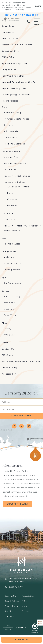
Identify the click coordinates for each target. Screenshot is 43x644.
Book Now (21, 640)
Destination (10, 170)
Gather (5, 291)
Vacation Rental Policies (17, 176)
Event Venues (11, 315)
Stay (4, 238)
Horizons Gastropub (15, 144)
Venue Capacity (12, 296)
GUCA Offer (8, 57)
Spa (4, 278)
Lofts (10, 193)
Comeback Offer (11, 51)
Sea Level (9, 125)
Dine (4, 107)
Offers (5, 343)
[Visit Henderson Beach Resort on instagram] (29, 426)
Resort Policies (10, 101)
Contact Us (10, 220)
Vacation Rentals (11, 152)
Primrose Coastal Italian (17, 119)
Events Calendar (12, 263)
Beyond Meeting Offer (14, 88)
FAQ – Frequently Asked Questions (21, 361)
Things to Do (9, 252)
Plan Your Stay (10, 38)
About (5, 323)
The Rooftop (10, 138)
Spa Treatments (12, 283)
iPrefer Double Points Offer (17, 45)
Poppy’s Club (9, 70)
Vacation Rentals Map (15, 163)
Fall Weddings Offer (13, 76)
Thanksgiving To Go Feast (16, 95)
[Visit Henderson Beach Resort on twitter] (22, 426)
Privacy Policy (10, 368)
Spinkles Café (11, 131)
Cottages (12, 199)
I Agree (38, 6)
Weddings (9, 303)
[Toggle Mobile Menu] (37, 21)
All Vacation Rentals (18, 187)
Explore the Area (17, 504)
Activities (9, 257)
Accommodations (15, 182)
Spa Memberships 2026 (15, 63)
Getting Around (12, 270)
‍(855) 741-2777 (16, 587)
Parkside (12, 205)
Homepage (8, 32)
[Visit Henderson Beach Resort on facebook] (14, 426)
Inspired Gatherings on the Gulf (19, 82)
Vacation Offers (12, 157)
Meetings (9, 309)
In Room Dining (12, 113)
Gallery (7, 329)
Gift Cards (7, 355)
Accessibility (9, 374)
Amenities (9, 213)
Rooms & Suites (12, 244)
